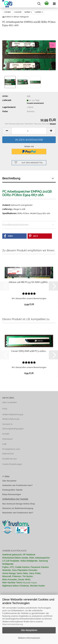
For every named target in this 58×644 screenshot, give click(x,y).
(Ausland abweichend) (35, 103)
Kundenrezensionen (15, 225)
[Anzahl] (29, 131)
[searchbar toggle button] (39, 4)
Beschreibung (11, 178)
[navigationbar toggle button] (54, 4)
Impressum (7, 439)
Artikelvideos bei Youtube (15, 499)
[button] (7, 131)
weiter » (28, 12)
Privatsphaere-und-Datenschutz (11, 451)
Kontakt (6, 434)
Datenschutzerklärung (13, 624)
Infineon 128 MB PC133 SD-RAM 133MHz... (29, 282)
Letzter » (39, 12)
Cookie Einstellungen (12, 464)
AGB (4, 444)
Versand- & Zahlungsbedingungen (13, 426)
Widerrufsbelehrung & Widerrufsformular (13, 417)
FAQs (5, 409)
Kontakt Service (10, 459)
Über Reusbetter (9, 481)
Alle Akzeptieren (29, 630)
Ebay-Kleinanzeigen (12, 494)
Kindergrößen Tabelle (12, 490)
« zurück (18, 12)
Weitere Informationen (29, 638)
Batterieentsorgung (24, 508)
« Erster (7, 12)
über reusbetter (10, 402)
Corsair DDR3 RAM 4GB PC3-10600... (29, 351)
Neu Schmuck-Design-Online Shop (19, 504)
